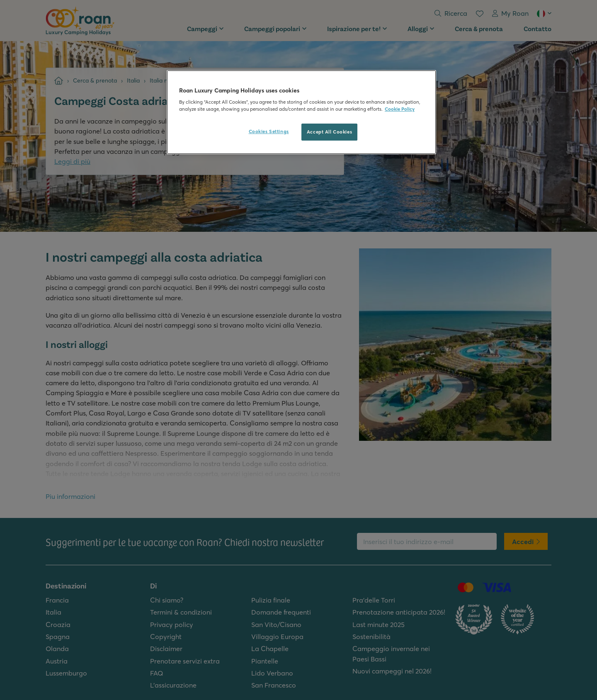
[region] (301, 112)
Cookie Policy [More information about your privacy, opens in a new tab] (400, 109)
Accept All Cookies (329, 132)
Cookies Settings (269, 131)
